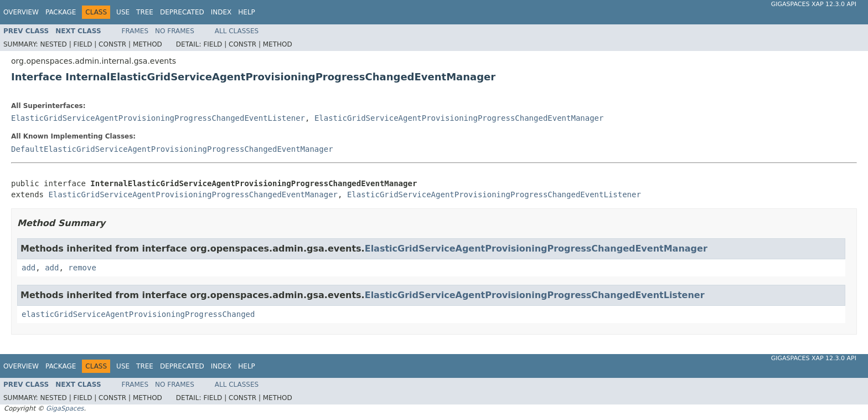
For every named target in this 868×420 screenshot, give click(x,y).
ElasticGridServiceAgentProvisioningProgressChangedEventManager (459, 118)
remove (82, 268)
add (29, 268)
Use (123, 12)
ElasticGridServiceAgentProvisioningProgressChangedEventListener (158, 118)
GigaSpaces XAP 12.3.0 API (814, 4)
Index (221, 12)
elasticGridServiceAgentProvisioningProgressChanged (138, 314)
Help (247, 12)
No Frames (175, 31)
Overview (21, 12)
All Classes (237, 31)
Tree (145, 12)
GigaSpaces (65, 408)
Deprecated (182, 12)
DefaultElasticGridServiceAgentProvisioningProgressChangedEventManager (172, 149)
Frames (135, 31)
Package (61, 12)
